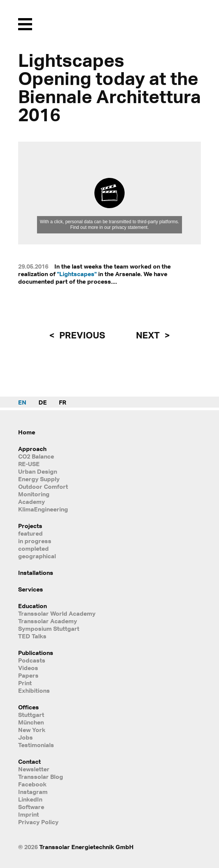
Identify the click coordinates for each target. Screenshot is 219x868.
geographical (37, 556)
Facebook (32, 784)
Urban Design (38, 471)
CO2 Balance (36, 456)
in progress (35, 541)
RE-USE (29, 464)
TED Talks (32, 636)
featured (30, 533)
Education (32, 606)
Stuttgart (31, 715)
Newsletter (34, 769)
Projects (30, 526)
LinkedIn (30, 799)
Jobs (25, 737)
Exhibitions (34, 690)
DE (43, 402)
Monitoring (34, 494)
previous (81, 335)
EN (22, 402)
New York (32, 730)
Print (25, 683)
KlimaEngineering (43, 509)
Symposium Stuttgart (49, 629)
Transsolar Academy (48, 621)
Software (31, 807)
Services (31, 589)
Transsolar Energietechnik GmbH (86, 847)
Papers (28, 675)
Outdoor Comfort (43, 487)
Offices (29, 707)
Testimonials (36, 745)
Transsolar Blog (41, 777)
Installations (36, 573)
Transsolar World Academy (57, 613)
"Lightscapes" (77, 274)
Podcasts (32, 660)
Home (27, 432)
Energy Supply (39, 479)
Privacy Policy (38, 822)
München (31, 722)
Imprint (29, 814)
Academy (32, 502)
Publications (36, 653)
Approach (32, 449)
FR (62, 402)
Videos (28, 668)
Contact (29, 761)
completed (33, 548)
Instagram (33, 792)
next (149, 335)
